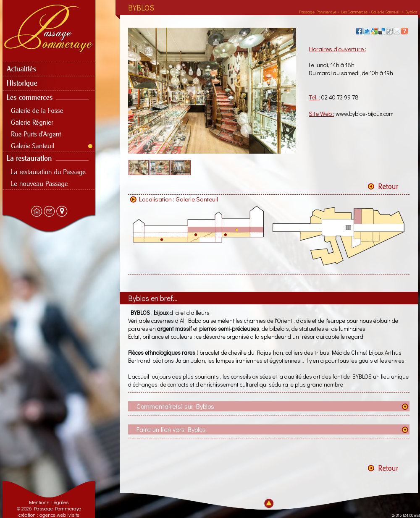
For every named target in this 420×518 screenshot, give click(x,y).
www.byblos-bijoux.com (365, 114)
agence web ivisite (59, 515)
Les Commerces (354, 12)
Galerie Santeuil (197, 199)
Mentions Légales (49, 502)
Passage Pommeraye (318, 12)
